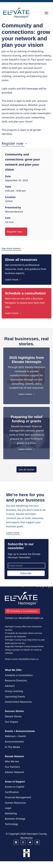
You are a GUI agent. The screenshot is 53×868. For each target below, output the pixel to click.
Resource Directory (16, 680)
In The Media (12, 747)
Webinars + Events (15, 736)
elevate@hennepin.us (29, 659)
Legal (8, 808)
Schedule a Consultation (19, 675)
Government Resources (18, 702)
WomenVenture (14, 212)
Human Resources (15, 803)
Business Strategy (15, 819)
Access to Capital (15, 787)
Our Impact (12, 722)
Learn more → (13, 279)
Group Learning (14, 691)
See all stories (27, 469)
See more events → (13, 248)
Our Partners (12, 767)
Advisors (10, 686)
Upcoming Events (15, 696)
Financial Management (18, 797)
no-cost (9, 222)
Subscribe (26, 573)
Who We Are (12, 761)
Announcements (14, 742)
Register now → (15, 143)
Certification (12, 792)
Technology (11, 824)
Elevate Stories (13, 716)
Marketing (11, 813)
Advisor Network (14, 772)
